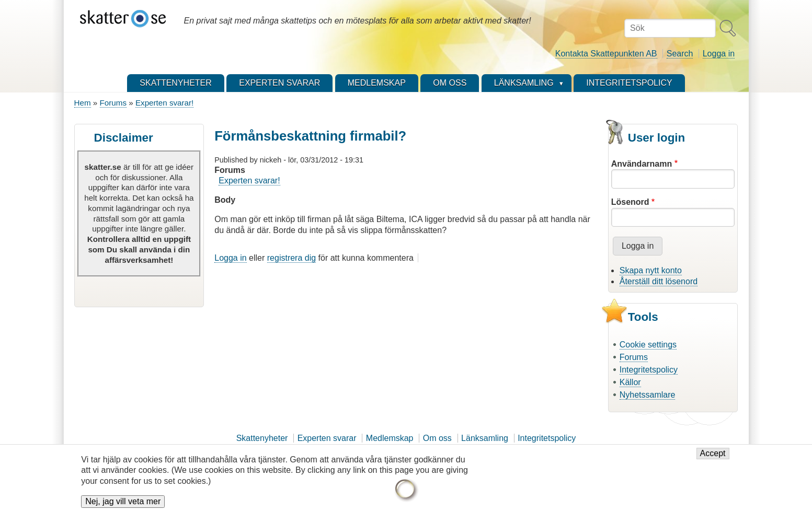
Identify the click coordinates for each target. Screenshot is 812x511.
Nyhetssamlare (648, 395)
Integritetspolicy (649, 370)
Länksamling (485, 438)
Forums (113, 103)
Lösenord (630, 202)
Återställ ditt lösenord (659, 281)
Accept (713, 459)
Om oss (437, 438)
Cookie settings (648, 345)
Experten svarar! (164, 103)
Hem (83, 103)
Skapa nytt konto (651, 270)
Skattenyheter (262, 438)
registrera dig (291, 258)
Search (680, 54)
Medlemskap (390, 438)
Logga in (719, 54)
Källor (630, 382)
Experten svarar (327, 438)
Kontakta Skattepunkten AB (606, 54)
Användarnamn (642, 164)
